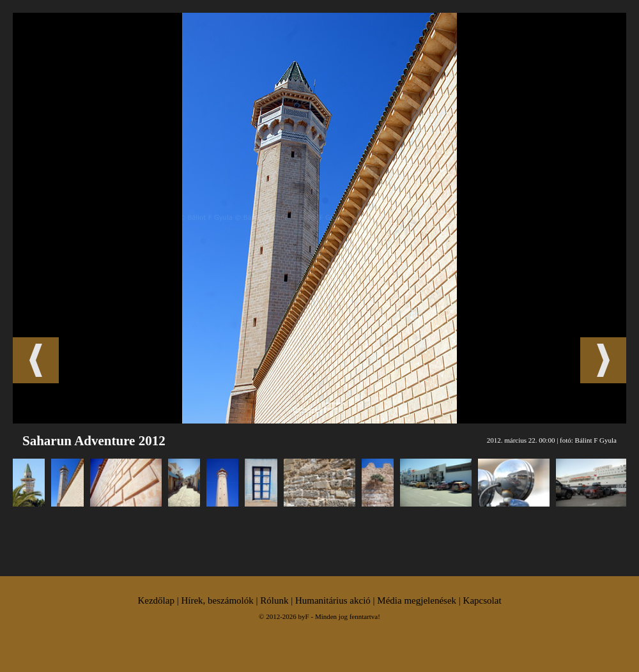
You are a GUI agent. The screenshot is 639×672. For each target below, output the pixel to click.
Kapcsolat (482, 600)
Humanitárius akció (333, 600)
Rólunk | (278, 600)
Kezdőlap (156, 600)
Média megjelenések (417, 600)
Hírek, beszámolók (217, 600)
